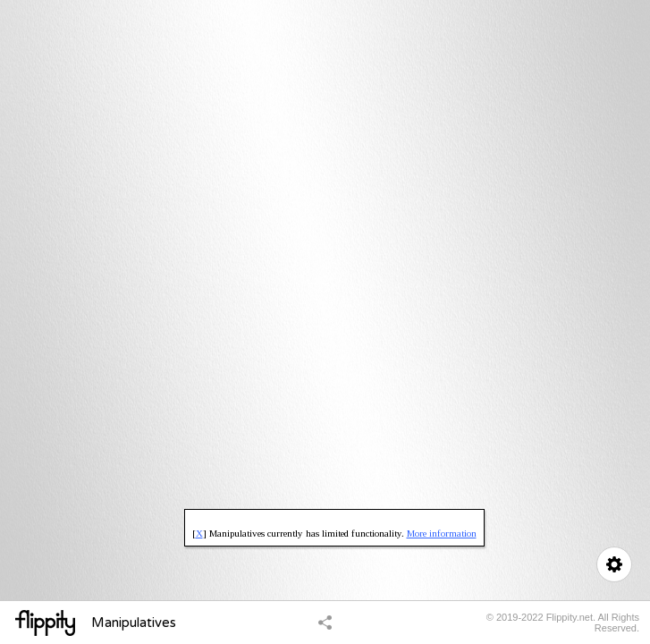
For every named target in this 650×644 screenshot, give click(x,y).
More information (442, 533)
